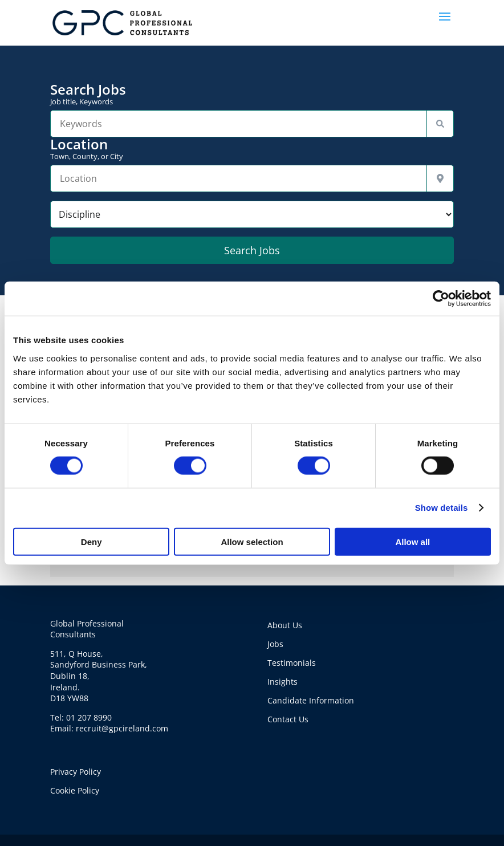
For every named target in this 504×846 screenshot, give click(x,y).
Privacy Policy (76, 772)
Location (252, 149)
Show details (442, 508)
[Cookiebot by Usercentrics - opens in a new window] (441, 299)
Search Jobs (252, 94)
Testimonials (292, 663)
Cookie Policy (75, 790)
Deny (92, 541)
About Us (285, 625)
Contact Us (288, 719)
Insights (283, 682)
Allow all (412, 541)
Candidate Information (311, 700)
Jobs (275, 644)
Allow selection (252, 541)
